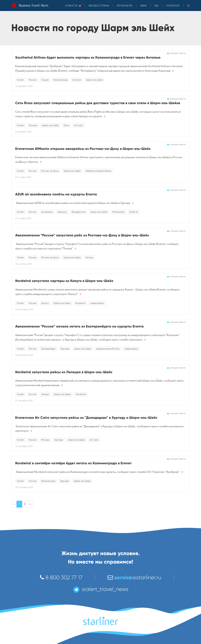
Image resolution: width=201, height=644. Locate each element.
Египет (20, 80)
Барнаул (62, 212)
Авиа (143, 6)
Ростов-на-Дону (50, 171)
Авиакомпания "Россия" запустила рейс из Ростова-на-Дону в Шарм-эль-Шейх (82, 235)
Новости (73, 6)
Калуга (45, 303)
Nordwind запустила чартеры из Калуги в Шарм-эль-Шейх (64, 281)
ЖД (156, 6)
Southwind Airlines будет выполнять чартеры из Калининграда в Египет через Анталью (88, 57)
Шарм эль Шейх (94, 80)
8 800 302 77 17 (61, 577)
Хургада (65, 349)
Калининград (60, 80)
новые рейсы (97, 303)
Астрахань (47, 212)
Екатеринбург (48, 349)
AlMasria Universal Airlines (98, 171)
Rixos (66, 125)
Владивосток (79, 212)
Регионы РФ (125, 6)
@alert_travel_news (100, 589)
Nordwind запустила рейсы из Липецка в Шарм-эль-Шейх (64, 372)
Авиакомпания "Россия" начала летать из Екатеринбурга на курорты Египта (79, 326)
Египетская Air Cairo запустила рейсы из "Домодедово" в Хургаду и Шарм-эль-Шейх (86, 418)
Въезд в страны (99, 6)
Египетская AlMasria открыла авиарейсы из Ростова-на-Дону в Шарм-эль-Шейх (83, 149)
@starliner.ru (134, 577)
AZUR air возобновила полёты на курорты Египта (56, 194)
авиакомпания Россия (108, 349)
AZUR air (134, 212)
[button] (189, 5)
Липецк (45, 394)
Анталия (77, 80)
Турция (45, 80)
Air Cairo (79, 125)
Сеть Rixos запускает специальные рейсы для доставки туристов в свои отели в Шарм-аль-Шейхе (98, 103)
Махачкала (118, 212)
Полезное (173, 6)
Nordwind (80, 303)
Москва (33, 125)
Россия (33, 80)
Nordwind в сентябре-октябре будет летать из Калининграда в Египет (73, 463)
